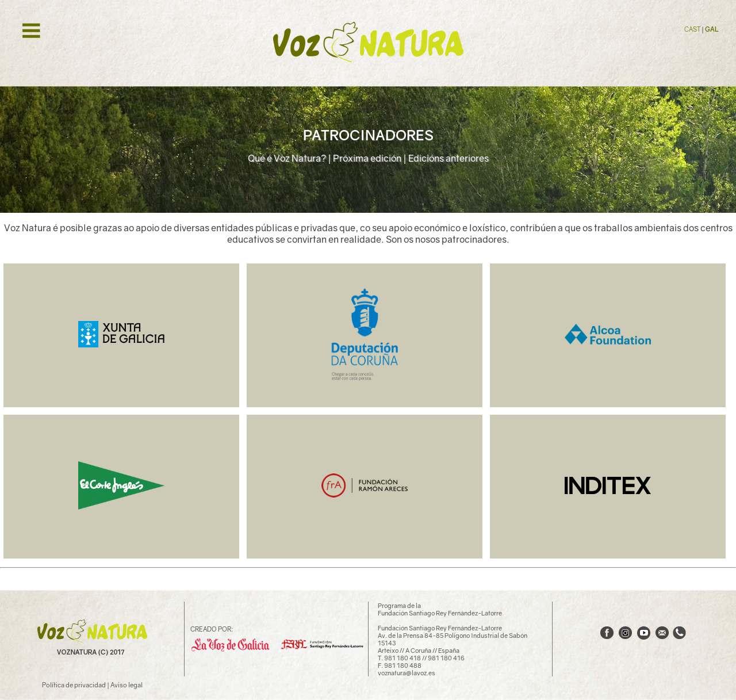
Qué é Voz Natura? (287, 158)
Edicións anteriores (448, 158)
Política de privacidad (74, 685)
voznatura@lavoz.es (407, 673)
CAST (693, 29)
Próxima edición (367, 158)
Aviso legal (126, 685)
